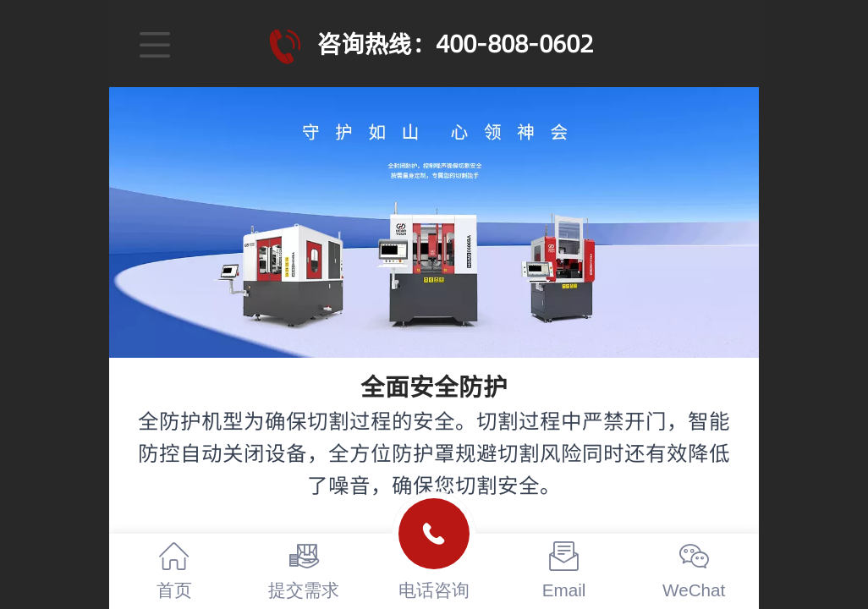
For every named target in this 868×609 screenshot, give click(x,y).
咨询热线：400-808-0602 (455, 44)
